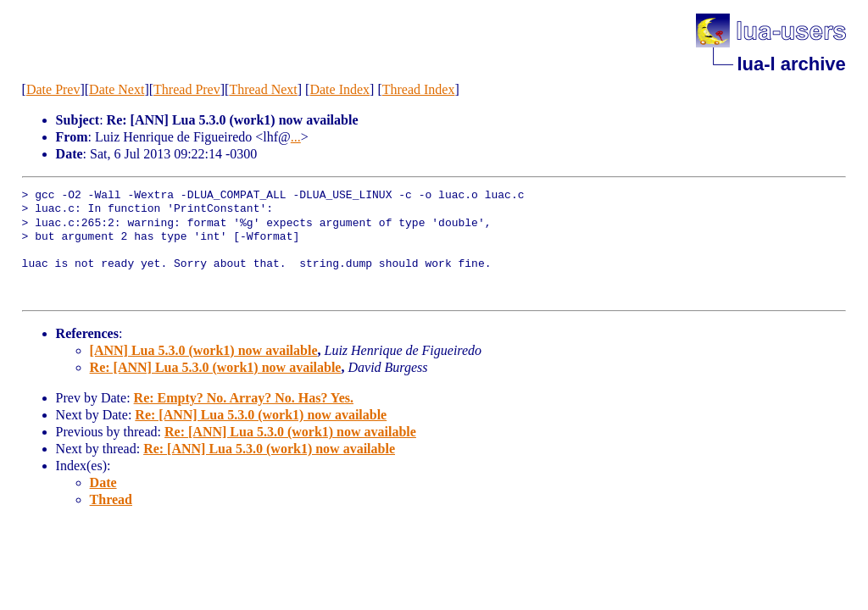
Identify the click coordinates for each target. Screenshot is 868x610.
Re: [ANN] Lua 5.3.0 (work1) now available (216, 367)
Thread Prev (187, 89)
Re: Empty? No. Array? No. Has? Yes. (244, 398)
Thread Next (263, 89)
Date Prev (53, 89)
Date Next (117, 89)
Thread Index (419, 89)
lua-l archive (791, 64)
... (296, 137)
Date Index (339, 89)
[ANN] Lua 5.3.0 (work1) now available (204, 350)
